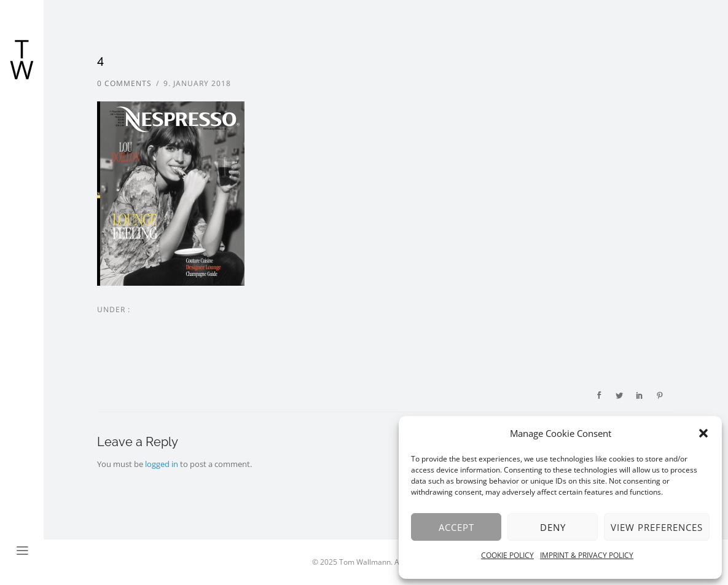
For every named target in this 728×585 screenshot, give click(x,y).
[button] (703, 433)
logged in (162, 464)
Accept (456, 527)
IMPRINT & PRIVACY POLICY (587, 555)
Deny (553, 527)
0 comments (124, 83)
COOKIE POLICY (507, 555)
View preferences (657, 527)
